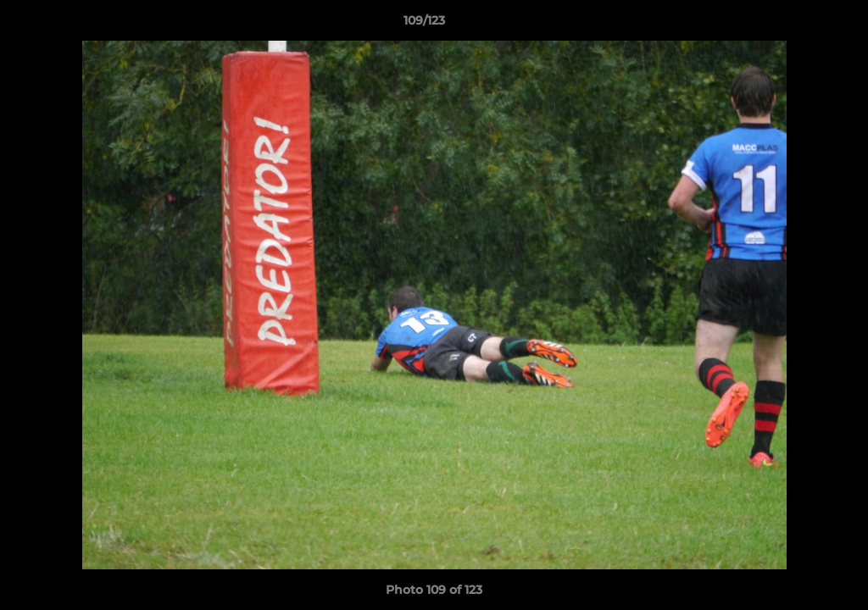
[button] (797, 25)
